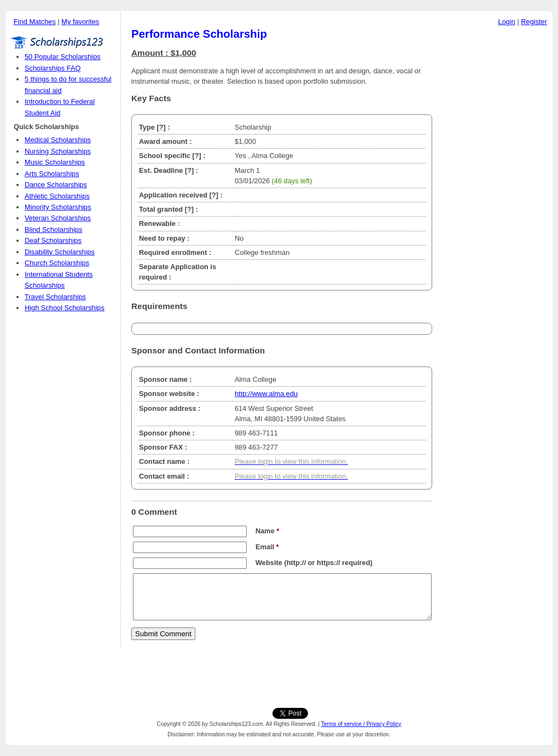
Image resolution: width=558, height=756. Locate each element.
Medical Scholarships (58, 140)
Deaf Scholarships (53, 240)
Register (534, 22)
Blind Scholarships (53, 229)
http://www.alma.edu (266, 394)
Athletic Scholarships (57, 196)
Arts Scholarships (52, 174)
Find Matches (35, 22)
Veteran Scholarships (58, 218)
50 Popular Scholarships (63, 57)
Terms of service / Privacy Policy (361, 724)
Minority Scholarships (58, 207)
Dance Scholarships (56, 185)
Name (267, 531)
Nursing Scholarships (58, 151)
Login (507, 22)
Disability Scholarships (60, 252)
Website (269, 563)
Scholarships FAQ (53, 68)
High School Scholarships (65, 308)
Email (267, 547)
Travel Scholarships (55, 297)
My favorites (80, 22)
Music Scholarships (55, 162)
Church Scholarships (57, 263)
